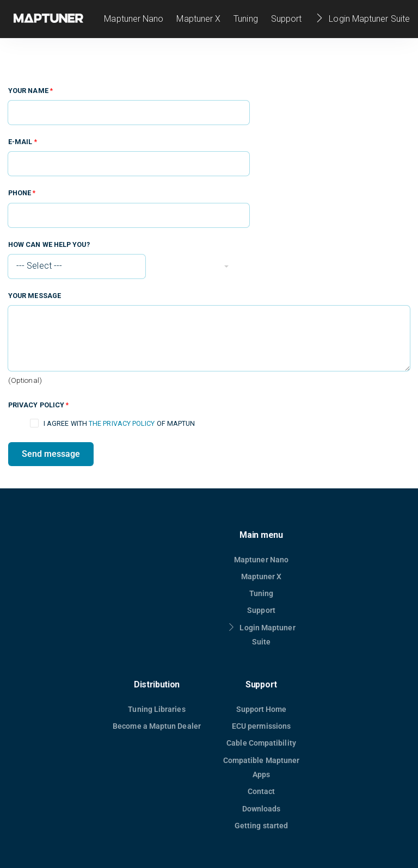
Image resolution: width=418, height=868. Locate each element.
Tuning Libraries (156, 709)
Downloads (262, 809)
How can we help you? (49, 244)
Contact (262, 791)
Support (287, 19)
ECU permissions (261, 726)
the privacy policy (122, 423)
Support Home (262, 709)
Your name (30, 91)
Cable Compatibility (261, 743)
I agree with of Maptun (119, 423)
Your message (35, 296)
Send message (51, 454)
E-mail (23, 142)
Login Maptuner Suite (362, 19)
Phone (22, 193)
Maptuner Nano (134, 19)
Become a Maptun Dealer (157, 726)
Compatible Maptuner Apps (262, 768)
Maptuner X (198, 19)
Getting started (261, 826)
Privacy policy (38, 405)
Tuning (245, 19)
